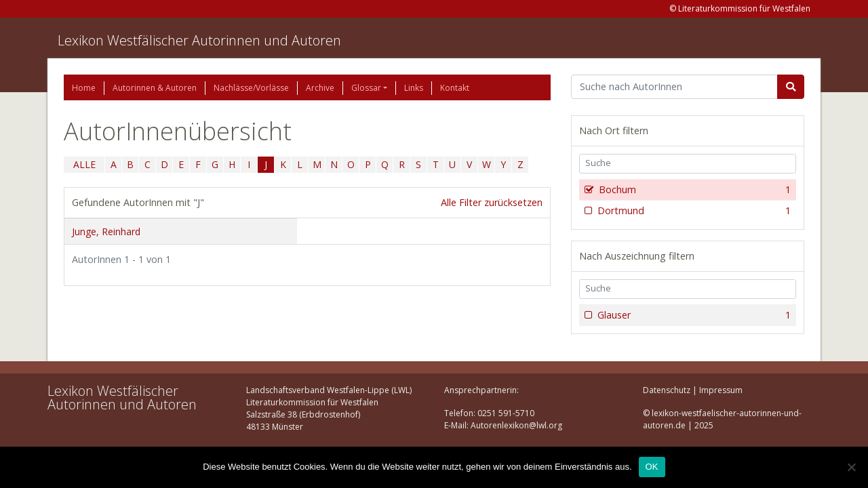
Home (84, 88)
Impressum (721, 390)
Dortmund (693, 211)
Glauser (693, 315)
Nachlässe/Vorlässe (251, 88)
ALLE (84, 164)
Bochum (693, 190)
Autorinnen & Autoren (155, 88)
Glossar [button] (366, 88)
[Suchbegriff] (674, 87)
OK (652, 467)
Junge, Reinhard (106, 231)
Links (414, 88)
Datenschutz (667, 390)
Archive (320, 88)
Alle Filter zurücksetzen (492, 202)
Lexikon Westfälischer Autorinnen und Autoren (199, 40)
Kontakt (455, 88)
